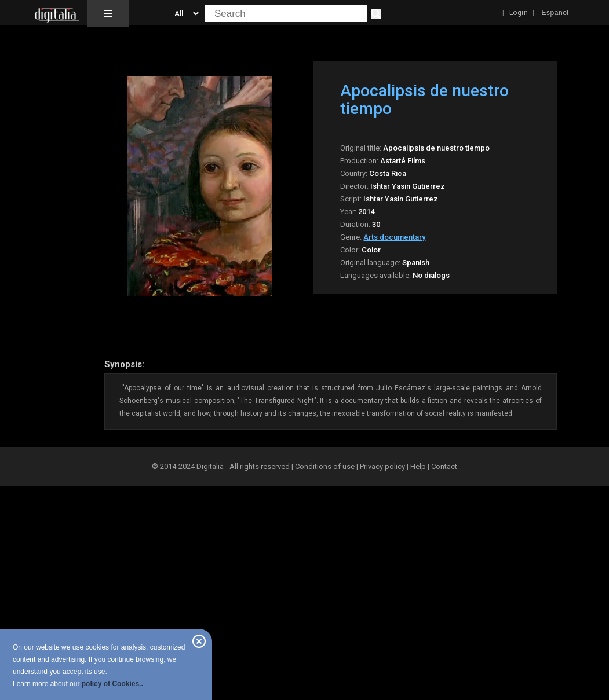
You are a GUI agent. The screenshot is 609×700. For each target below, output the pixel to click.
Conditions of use (326, 466)
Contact (444, 466)
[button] (108, 13)
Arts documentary (394, 237)
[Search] (376, 14)
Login (519, 13)
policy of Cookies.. (112, 684)
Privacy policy (382, 466)
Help (418, 466)
